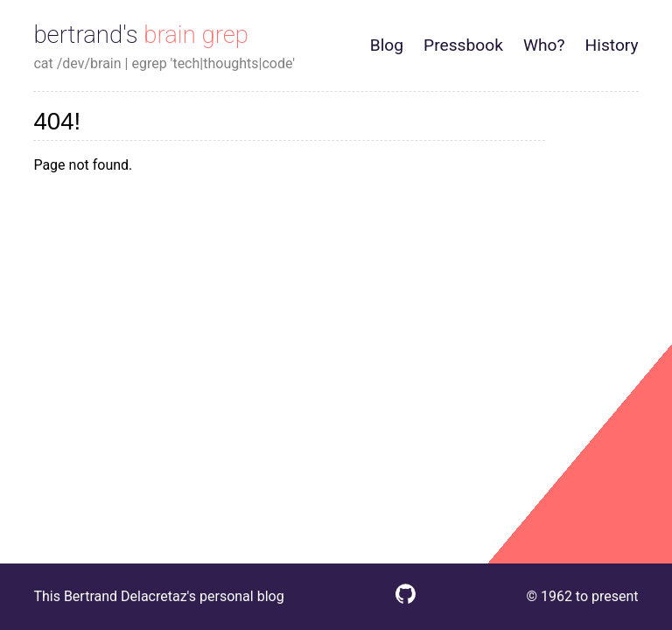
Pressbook (463, 45)
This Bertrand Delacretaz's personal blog (158, 596)
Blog (387, 45)
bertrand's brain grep (141, 35)
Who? (544, 45)
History (612, 45)
